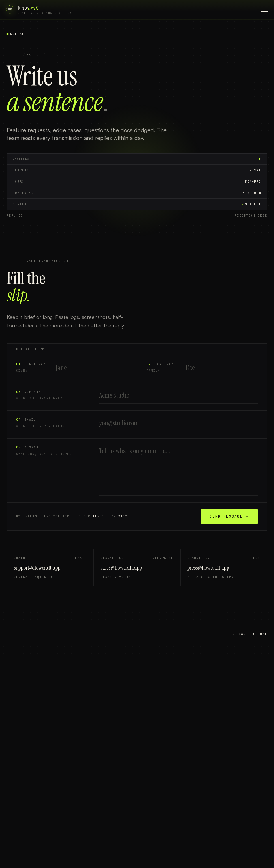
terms (99, 517)
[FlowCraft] (39, 10)
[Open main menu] (264, 10)
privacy (119, 517)
